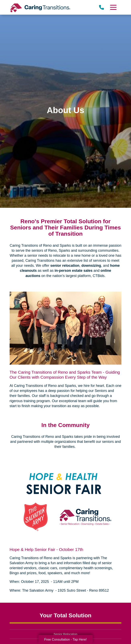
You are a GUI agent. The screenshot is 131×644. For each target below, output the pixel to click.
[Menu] (113, 7)
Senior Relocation (65, 634)
